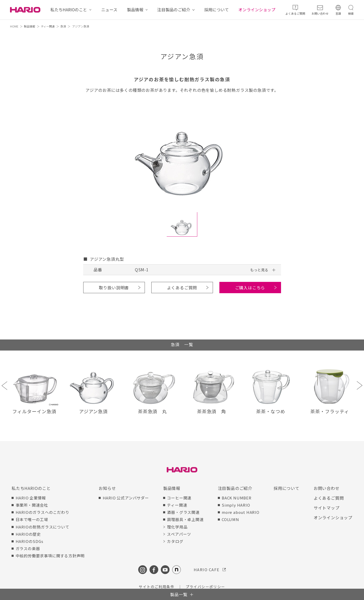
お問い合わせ (327, 488)
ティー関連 (48, 26)
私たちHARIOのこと (69, 10)
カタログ (175, 541)
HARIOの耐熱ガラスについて (43, 527)
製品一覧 (179, 594)
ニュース (109, 10)
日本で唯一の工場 (32, 519)
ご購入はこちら (250, 288)
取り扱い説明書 (114, 288)
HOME (14, 26)
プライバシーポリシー (206, 587)
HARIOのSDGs (30, 541)
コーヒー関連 (179, 498)
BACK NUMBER (237, 498)
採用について (217, 10)
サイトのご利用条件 (157, 587)
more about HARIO (241, 512)
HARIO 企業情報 (31, 498)
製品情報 (135, 10)
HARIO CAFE (207, 570)
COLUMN (230, 519)
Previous (4, 385)
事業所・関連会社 (32, 505)
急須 (63, 26)
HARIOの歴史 (28, 534)
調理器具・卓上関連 (185, 519)
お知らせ (107, 488)
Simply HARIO (236, 505)
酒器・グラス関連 (183, 512)
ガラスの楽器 (28, 548)
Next (360, 385)
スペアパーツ (179, 534)
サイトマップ (327, 508)
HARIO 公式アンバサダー (126, 498)
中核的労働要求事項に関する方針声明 (50, 556)
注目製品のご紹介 (174, 10)
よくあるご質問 (182, 288)
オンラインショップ (257, 10)
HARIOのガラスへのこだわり (43, 512)
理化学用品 (177, 527)
